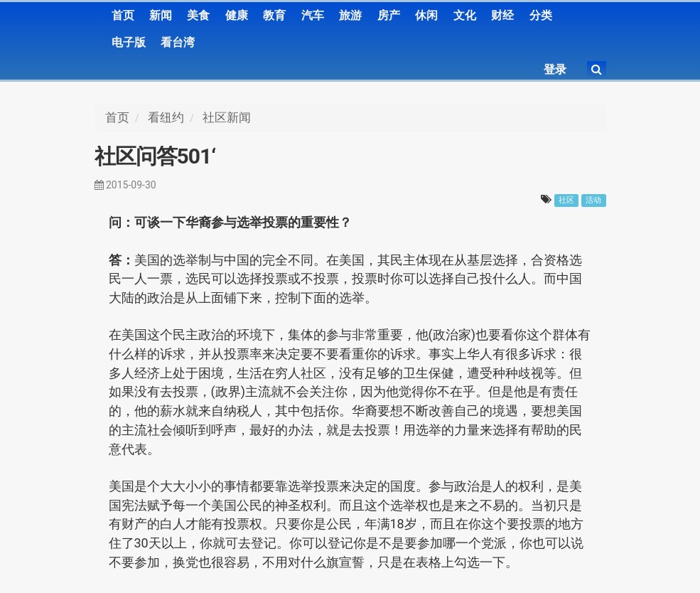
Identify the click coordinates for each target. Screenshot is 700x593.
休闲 (426, 15)
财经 (502, 15)
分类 (541, 15)
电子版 (129, 42)
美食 (198, 15)
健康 (237, 15)
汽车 (313, 15)
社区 (566, 200)
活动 (593, 200)
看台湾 (178, 42)
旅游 (350, 15)
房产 (389, 15)
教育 (274, 15)
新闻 (161, 15)
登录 (555, 69)
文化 (465, 15)
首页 (123, 15)
